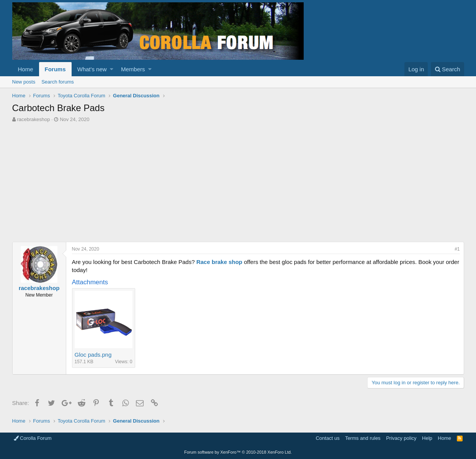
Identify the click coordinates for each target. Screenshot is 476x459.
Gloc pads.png (93, 355)
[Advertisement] (238, 180)
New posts (24, 82)
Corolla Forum (33, 438)
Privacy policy (401, 438)
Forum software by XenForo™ (238, 452)
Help (427, 438)
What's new (92, 69)
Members (133, 69)
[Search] (447, 69)
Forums (55, 69)
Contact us (327, 438)
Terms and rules (363, 438)
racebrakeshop (33, 119)
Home (26, 69)
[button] (112, 69)
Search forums (58, 82)
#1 (457, 249)
